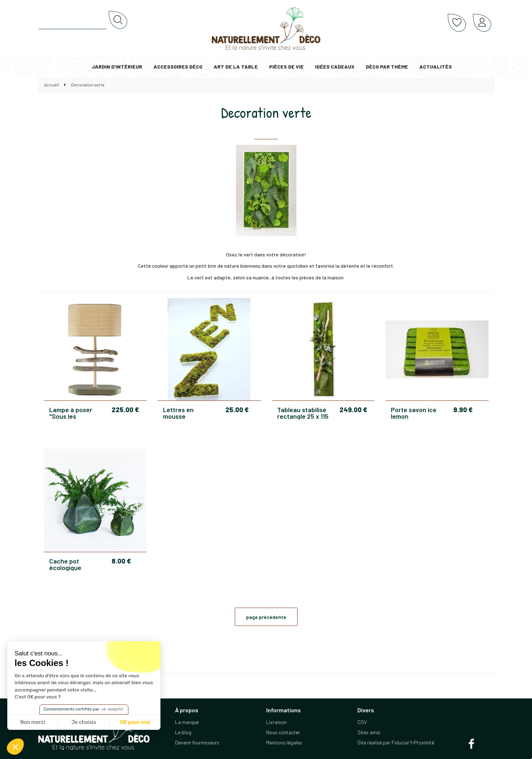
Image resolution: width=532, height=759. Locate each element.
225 (125, 410)
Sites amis (369, 732)
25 (237, 410)
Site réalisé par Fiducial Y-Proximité (396, 742)
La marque (187, 722)
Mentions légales (284, 742)
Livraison (276, 722)
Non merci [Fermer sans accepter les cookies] (32, 722)
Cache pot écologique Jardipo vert (67, 564)
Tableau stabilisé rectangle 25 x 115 (303, 413)
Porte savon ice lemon (414, 413)
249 (353, 410)
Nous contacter (283, 732)
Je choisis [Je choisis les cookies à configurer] (84, 722)
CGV (362, 722)
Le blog (183, 732)
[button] (15, 747)
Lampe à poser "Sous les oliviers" (71, 413)
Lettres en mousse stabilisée (178, 413)
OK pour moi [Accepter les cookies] (135, 722)
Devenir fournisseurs (197, 742)
